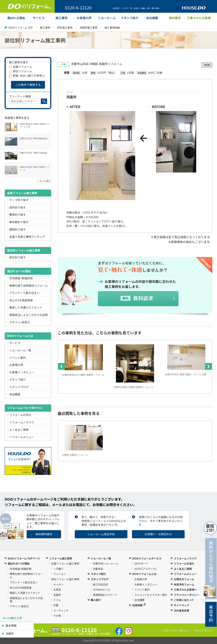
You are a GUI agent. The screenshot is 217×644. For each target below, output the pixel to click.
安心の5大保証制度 (21, 300)
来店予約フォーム (184, 584)
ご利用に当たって (184, 600)
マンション (60, 574)
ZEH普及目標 (181, 610)
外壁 (56, 605)
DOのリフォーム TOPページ (24, 558)
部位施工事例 (65, 27)
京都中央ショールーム (106, 563)
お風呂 (57, 589)
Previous (61, 366)
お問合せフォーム (184, 579)
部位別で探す (18, 257)
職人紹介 (96, 600)
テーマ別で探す (19, 200)
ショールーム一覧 (20, 350)
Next (209, 366)
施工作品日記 (100, 584)
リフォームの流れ (20, 415)
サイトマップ (181, 605)
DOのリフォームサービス (147, 558)
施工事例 (45, 27)
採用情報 (139, 605)
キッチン (58, 584)
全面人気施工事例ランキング (27, 237)
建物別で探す (18, 229)
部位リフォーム (20, 71)
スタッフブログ (19, 387)
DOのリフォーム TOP (21, 27)
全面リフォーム (20, 67)
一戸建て (58, 569)
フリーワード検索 (20, 96)
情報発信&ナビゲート (105, 595)
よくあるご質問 (19, 430)
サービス (15, 343)
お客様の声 (16, 365)
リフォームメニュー (22, 437)
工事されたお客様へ (185, 589)
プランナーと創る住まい (24, 293)
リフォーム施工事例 (61, 558)
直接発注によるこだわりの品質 (29, 315)
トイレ (57, 600)
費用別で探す (18, 215)
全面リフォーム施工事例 (22, 193)
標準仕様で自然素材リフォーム (29, 286)
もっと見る (45, 181)
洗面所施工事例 (89, 27)
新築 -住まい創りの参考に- (27, 76)
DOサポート (141, 563)
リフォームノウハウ (22, 422)
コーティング (61, 610)
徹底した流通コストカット (26, 307)
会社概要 (15, 394)
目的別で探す (18, 207)
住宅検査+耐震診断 (21, 278)
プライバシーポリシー (186, 595)
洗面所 (10, 634)
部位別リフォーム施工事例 (24, 250)
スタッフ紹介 (18, 379)
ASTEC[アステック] (145, 569)
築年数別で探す (19, 222)
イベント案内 (18, 358)
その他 (57, 615)
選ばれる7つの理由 (19, 271)
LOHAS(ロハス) (102, 589)
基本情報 (11, 625)
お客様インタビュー (22, 372)
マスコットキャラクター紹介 (151, 595)
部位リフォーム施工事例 (65, 579)
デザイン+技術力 (20, 322)
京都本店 (98, 569)
